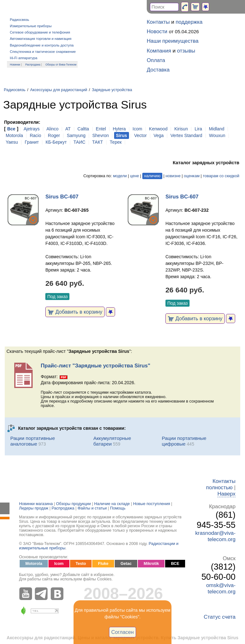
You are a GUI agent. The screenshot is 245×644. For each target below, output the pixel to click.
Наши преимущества (173, 41)
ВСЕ (175, 564)
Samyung (76, 135)
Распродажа (33, 65)
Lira (198, 129)
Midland (217, 129)
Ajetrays (32, 129)
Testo (81, 564)
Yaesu (12, 142)
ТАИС (80, 142)
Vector (140, 135)
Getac (126, 564)
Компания (159, 51)
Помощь (118, 508)
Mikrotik (151, 564)
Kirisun (181, 129)
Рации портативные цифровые (184, 441)
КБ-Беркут (56, 142)
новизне (173, 176)
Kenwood (158, 129)
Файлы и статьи (92, 508)
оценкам (192, 176)
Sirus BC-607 (62, 197)
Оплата (156, 60)
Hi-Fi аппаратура (24, 58)
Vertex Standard (186, 135)
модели (120, 176)
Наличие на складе (112, 504)
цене (134, 176)
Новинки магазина (36, 504)
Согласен (122, 632)
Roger (54, 135)
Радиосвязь (19, 20)
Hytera (119, 129)
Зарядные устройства (112, 90)
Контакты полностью (221, 484)
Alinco (52, 129)
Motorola (14, 135)
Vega (158, 135)
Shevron (100, 135)
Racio (35, 135)
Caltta (83, 129)
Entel (101, 129)
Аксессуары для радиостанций (59, 90)
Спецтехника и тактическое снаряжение (43, 52)
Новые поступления (152, 504)
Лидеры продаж (34, 508)
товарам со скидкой (221, 176)
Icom (137, 129)
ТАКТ (98, 142)
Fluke (103, 564)
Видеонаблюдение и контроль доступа (42, 45)
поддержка (189, 22)
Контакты (158, 22)
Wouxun (217, 135)
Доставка (158, 70)
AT (68, 129)
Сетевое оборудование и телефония (40, 32)
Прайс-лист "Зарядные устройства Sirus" (95, 366)
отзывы (186, 51)
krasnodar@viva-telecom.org (215, 536)
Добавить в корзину (75, 312)
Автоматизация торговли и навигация (41, 39)
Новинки (15, 65)
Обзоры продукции (74, 504)
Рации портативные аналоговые (32, 441)
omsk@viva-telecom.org (221, 588)
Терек (116, 142)
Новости (157, 31)
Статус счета (220, 617)
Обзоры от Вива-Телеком (61, 65)
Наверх (226, 494)
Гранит (32, 142)
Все (11, 129)
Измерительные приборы (31, 26)
